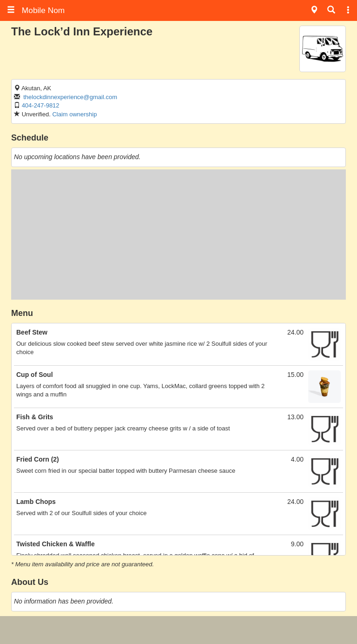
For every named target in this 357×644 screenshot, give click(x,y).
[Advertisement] (178, 235)
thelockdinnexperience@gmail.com (70, 97)
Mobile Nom (36, 10)
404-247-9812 (41, 105)
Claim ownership (74, 114)
